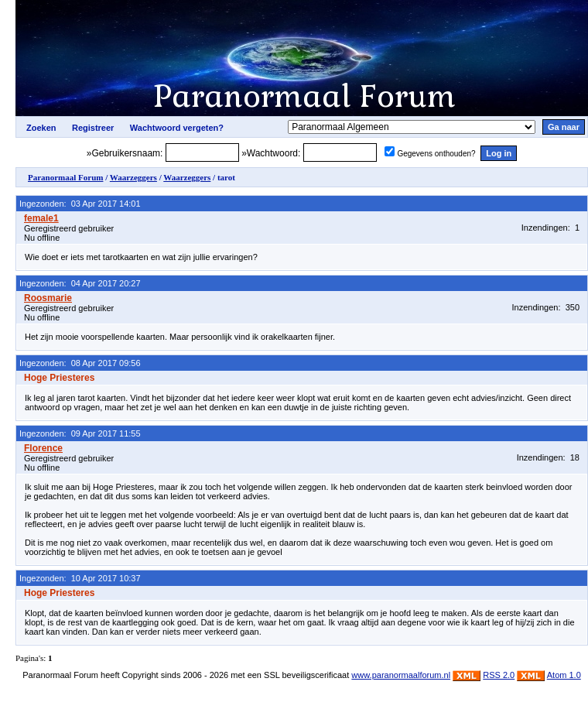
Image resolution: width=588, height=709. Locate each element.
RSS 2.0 (499, 675)
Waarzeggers (133, 177)
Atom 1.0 (564, 675)
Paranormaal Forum (65, 177)
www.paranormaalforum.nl (401, 675)
